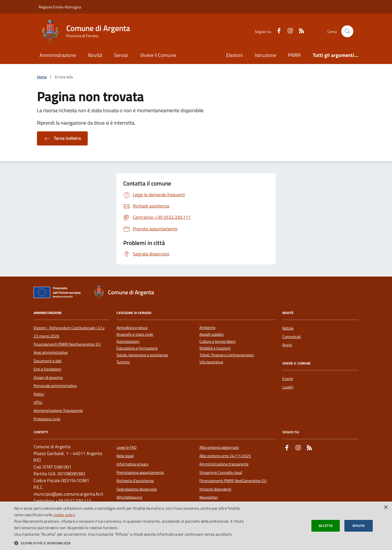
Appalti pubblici (212, 334)
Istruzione (266, 55)
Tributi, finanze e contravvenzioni (227, 355)
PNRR (294, 55)
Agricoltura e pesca (132, 328)
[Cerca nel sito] (347, 31)
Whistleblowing (129, 497)
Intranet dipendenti (215, 489)
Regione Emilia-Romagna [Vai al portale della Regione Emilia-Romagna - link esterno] (60, 7)
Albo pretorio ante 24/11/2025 (225, 456)
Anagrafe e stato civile (135, 334)
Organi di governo (48, 377)
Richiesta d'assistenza (135, 481)
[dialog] (196, 526)
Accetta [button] (326, 526)
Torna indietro (62, 138)
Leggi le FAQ (126, 447)
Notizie (288, 328)
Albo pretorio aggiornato (219, 447)
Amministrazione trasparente (224, 464)
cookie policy (64, 515)
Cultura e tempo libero (217, 342)
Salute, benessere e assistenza (142, 355)
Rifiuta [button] (359, 526)
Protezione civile (47, 419)
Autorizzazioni (128, 342)
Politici (39, 394)
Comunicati (292, 337)
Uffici (38, 402)
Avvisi (287, 345)
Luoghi (288, 387)
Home (42, 77)
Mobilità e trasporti (215, 348)
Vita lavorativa (211, 362)
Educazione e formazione (137, 348)
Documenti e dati (48, 361)
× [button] (386, 508)
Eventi (288, 379)
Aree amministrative (51, 352)
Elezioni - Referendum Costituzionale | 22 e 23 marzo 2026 (69, 332)
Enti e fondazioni (47, 369)
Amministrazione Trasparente (58, 410)
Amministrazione (58, 55)
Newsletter (209, 497)
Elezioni (234, 55)
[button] (131, 543)
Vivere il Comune (158, 55)
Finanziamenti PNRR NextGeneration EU (67, 344)
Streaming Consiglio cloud (221, 472)
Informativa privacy (133, 464)
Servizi (121, 55)
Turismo (123, 362)
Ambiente (207, 328)
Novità (95, 55)
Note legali (125, 456)
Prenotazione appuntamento (140, 472)
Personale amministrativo (55, 386)
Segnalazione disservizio (137, 489)
